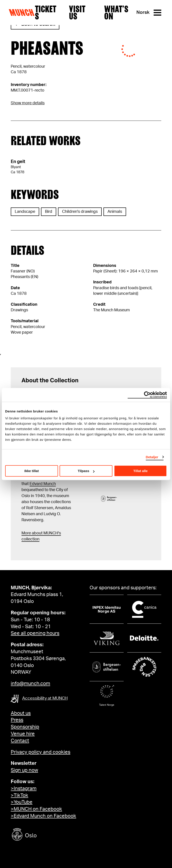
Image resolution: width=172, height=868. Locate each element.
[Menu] (157, 13)
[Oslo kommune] (44, 835)
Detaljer (152, 457)
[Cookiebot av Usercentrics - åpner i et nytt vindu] (147, 395)
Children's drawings (80, 212)
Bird (49, 212)
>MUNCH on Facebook (36, 809)
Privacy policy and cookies (41, 752)
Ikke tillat (32, 471)
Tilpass (86, 471)
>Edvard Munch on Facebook (43, 816)
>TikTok (19, 795)
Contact (20, 741)
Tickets (46, 13)
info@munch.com (30, 684)
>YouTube (22, 802)
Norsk (143, 12)
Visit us (77, 13)
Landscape (25, 212)
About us (21, 713)
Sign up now (24, 770)
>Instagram (24, 789)
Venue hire (23, 734)
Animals (115, 212)
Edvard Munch (43, 484)
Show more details (28, 103)
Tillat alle (140, 471)
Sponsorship (25, 727)
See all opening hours (35, 633)
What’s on (116, 13)
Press (17, 720)
